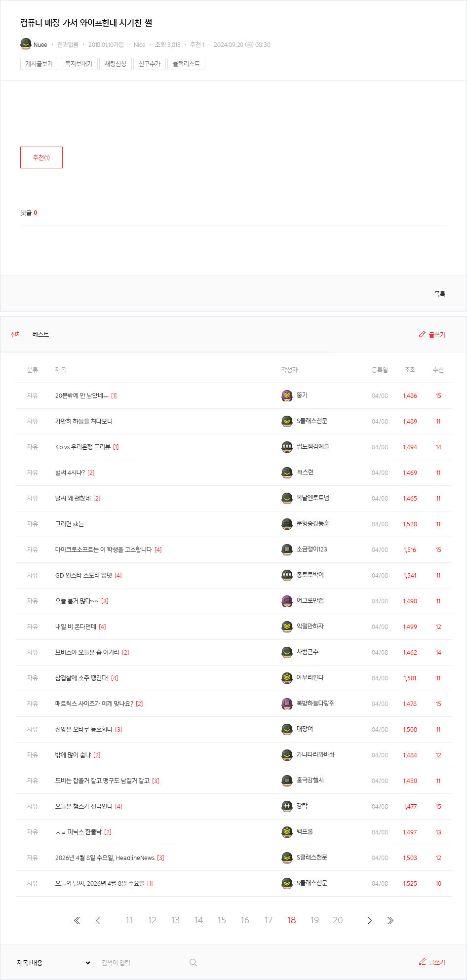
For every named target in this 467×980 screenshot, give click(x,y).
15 (222, 920)
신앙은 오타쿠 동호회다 (84, 729)
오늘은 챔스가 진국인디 (84, 806)
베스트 (41, 334)
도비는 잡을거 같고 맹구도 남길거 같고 (102, 781)
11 (129, 920)
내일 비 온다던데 (76, 627)
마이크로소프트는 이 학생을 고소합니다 (104, 550)
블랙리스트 (186, 64)
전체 (16, 334)
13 (175, 920)
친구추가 (150, 64)
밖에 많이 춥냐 (73, 755)
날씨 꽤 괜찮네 (73, 498)
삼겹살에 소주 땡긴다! (82, 678)
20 (338, 920)
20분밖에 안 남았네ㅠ (82, 396)
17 (269, 920)
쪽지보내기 (79, 64)
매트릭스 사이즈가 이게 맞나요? (94, 704)
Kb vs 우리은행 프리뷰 (83, 447)
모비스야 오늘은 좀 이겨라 (87, 652)
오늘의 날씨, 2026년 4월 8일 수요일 (100, 883)
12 (152, 920)
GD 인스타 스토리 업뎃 (84, 575)
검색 (194, 962)
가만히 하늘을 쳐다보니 (84, 421)
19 (315, 920)
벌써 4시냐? (70, 473)
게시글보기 (39, 64)
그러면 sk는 (70, 524)
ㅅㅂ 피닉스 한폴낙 (78, 832)
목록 (440, 294)
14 (199, 920)
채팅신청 (116, 64)
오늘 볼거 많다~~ (77, 601)
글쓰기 (437, 335)
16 (245, 920)
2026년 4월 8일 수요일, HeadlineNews (105, 858)
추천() (41, 158)
